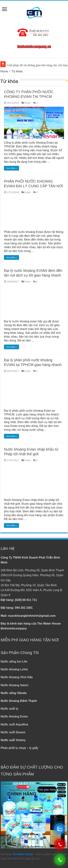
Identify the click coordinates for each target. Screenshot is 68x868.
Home (4, 71)
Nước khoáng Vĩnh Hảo (17, 677)
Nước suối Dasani (13, 732)
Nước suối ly (10, 709)
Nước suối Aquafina (14, 724)
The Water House (23, 854)
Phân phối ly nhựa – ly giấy (19, 748)
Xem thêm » (12, 168)
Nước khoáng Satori (15, 685)
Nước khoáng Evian (14, 716)
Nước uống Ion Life (14, 662)
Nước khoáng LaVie (14, 669)
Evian (28, 103)
